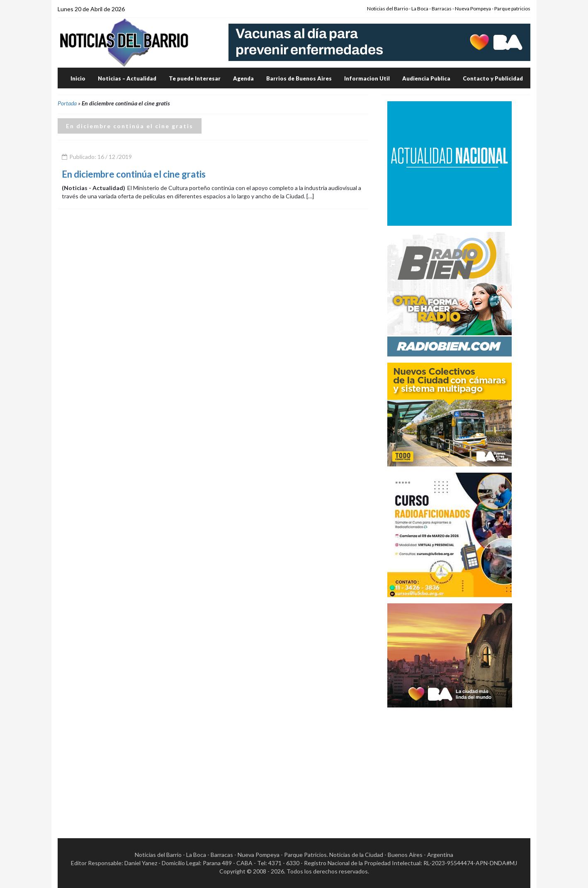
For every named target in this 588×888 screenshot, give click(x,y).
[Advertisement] (450, 766)
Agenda (243, 78)
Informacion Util (367, 78)
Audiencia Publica (426, 78)
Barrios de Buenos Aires (299, 78)
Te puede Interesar (195, 78)
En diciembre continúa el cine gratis (134, 174)
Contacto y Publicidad (493, 78)
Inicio (78, 78)
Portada (67, 103)
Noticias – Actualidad (127, 78)
